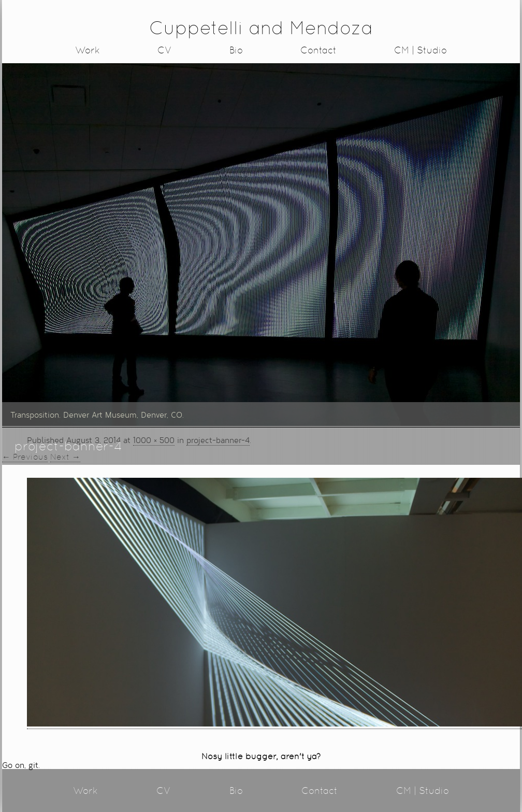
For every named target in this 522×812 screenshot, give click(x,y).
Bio (236, 50)
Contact (318, 50)
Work (88, 50)
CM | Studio (421, 50)
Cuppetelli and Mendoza (261, 28)
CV (165, 50)
